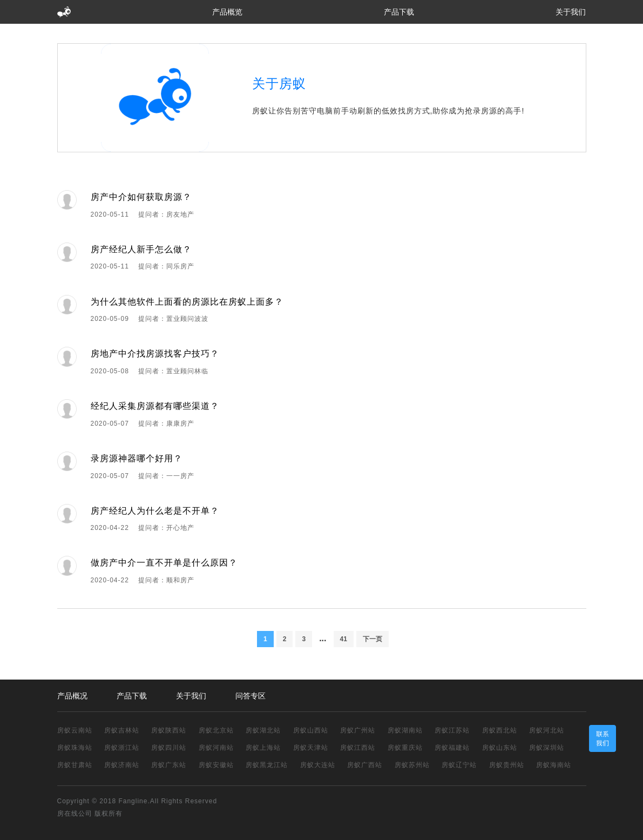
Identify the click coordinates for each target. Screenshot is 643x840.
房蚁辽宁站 (459, 765)
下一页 (373, 639)
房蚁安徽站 (216, 765)
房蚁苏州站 (412, 765)
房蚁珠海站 (75, 748)
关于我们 (571, 12)
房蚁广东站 (169, 765)
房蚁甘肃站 (75, 765)
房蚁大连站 (318, 765)
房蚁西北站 (500, 730)
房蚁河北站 (547, 730)
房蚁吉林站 (122, 730)
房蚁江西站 (358, 748)
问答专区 (251, 696)
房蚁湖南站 (405, 730)
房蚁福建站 (452, 748)
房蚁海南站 (554, 765)
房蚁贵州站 (507, 765)
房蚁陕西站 (169, 730)
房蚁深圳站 (547, 748)
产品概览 (227, 12)
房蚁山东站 (500, 748)
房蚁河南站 (216, 748)
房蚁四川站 (169, 748)
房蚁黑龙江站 (267, 765)
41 (344, 639)
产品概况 (72, 696)
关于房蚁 (279, 83)
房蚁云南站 (75, 730)
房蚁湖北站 (263, 730)
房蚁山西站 (311, 730)
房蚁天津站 (311, 748)
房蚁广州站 (358, 730)
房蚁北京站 (216, 730)
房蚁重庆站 (405, 748)
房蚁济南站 (122, 765)
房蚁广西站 (365, 765)
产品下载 (399, 12)
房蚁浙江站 (122, 748)
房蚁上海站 (263, 748)
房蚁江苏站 (452, 730)
